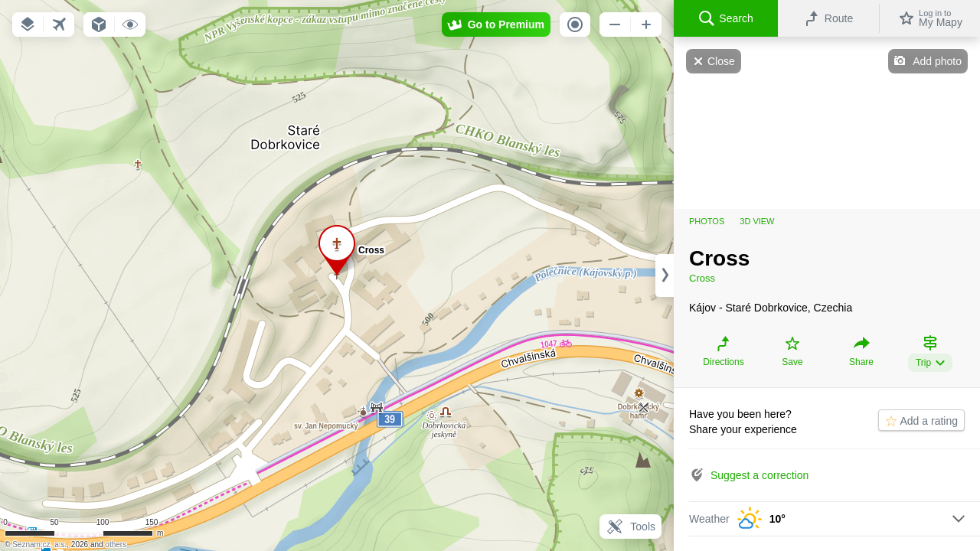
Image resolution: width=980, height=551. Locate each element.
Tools (630, 527)
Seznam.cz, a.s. (39, 544)
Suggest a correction (759, 475)
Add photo (937, 61)
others (116, 544)
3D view (757, 221)
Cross (702, 278)
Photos (707, 221)
